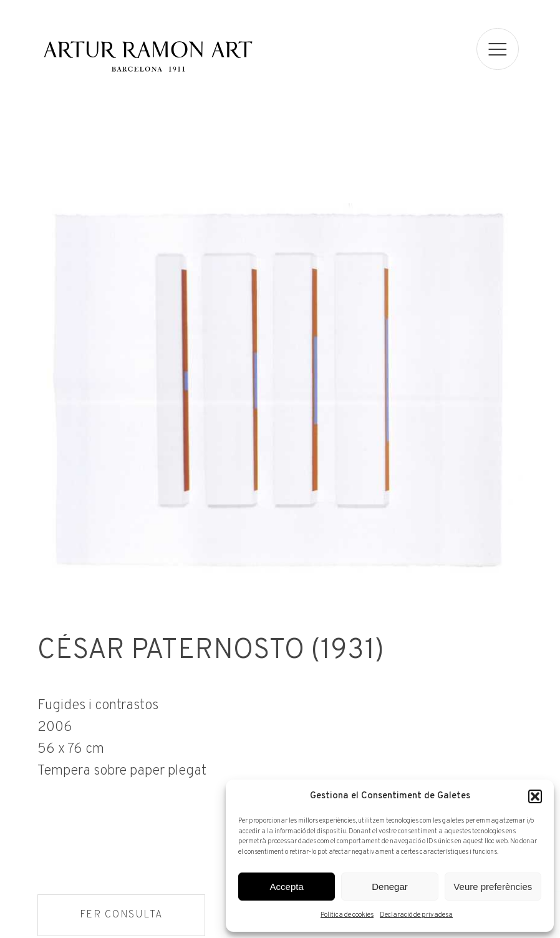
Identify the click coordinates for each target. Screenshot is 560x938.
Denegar (390, 887)
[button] (535, 796)
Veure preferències (493, 887)
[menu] (498, 49)
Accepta (287, 887)
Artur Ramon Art (147, 56)
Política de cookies (347, 915)
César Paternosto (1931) (209, 653)
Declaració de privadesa (416, 915)
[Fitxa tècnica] (280, 739)
